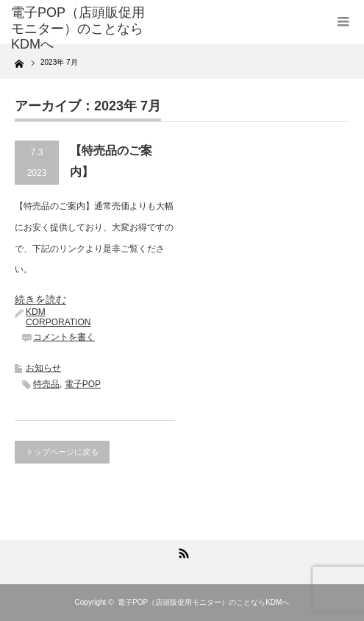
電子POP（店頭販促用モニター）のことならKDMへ (203, 602)
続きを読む (40, 299)
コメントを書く (64, 337)
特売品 (46, 384)
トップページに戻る (62, 452)
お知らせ (43, 368)
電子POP (83, 384)
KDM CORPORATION (58, 317)
